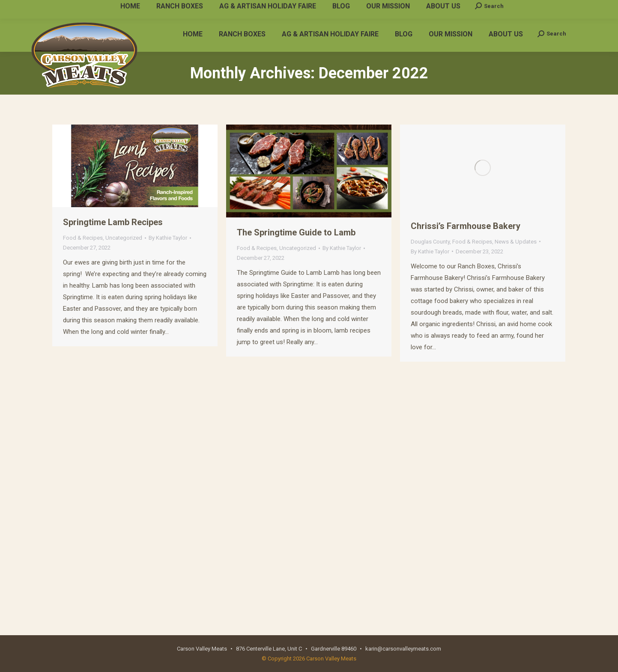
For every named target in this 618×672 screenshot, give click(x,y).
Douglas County (430, 242)
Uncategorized (124, 238)
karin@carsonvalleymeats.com (152, 8)
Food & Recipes (83, 238)
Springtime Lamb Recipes (113, 222)
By (168, 238)
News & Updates (516, 242)
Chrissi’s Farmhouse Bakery (466, 226)
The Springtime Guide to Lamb (296, 232)
